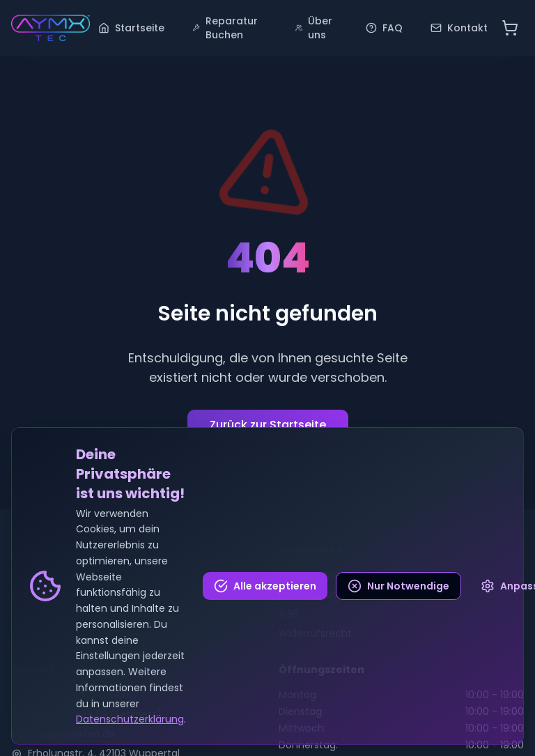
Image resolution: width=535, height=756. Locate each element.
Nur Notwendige (398, 586)
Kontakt (459, 28)
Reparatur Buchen (225, 28)
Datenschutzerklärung (130, 719)
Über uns (314, 28)
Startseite (131, 28)
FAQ (384, 28)
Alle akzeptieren (265, 586)
